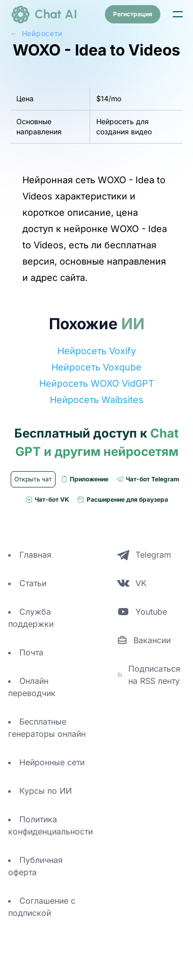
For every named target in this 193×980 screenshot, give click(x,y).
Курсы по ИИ (46, 791)
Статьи (33, 583)
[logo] (44, 14)
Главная (35, 555)
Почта (31, 652)
